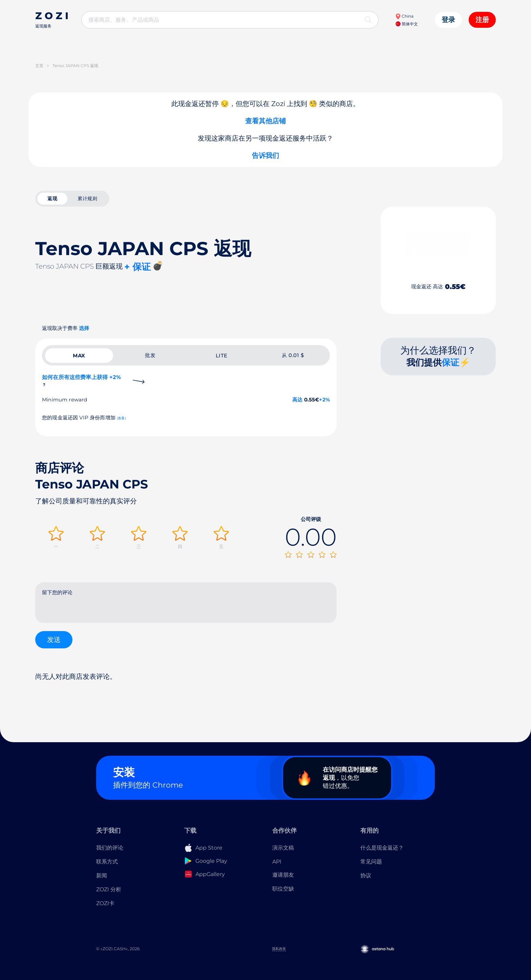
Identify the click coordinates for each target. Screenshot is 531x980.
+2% (324, 400)
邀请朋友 (283, 875)
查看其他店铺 (265, 121)
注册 (482, 20)
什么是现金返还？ (382, 848)
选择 (84, 328)
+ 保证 (137, 267)
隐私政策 (279, 949)
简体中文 (407, 24)
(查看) (121, 418)
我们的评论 (110, 848)
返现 (52, 199)
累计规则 (87, 199)
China (404, 16)
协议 (366, 875)
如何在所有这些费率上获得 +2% (81, 381)
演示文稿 (283, 848)
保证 (450, 362)
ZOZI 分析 (109, 889)
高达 (297, 400)
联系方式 (107, 862)
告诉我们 (265, 155)
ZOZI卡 (105, 903)
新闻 (102, 875)
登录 (448, 20)
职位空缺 (283, 889)
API (277, 862)
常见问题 (371, 862)
